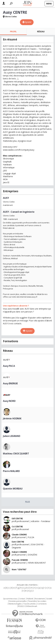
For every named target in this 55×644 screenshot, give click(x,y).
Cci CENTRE (17, 526)
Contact (22, 599)
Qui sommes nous (10, 599)
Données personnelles (18, 601)
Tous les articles (29, 604)
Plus (27, 502)
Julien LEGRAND (12, 436)
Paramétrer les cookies (37, 601)
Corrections (42, 604)
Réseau (41, 31)
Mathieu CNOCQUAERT (16, 454)
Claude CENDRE (19, 535)
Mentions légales (15, 604)
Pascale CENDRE (20, 560)
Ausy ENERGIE (10, 383)
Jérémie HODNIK (12, 418)
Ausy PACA (9, 366)
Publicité (30, 599)
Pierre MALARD (11, 471)
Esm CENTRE (18, 542)
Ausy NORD (9, 401)
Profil (13, 31)
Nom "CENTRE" (19, 569)
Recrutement (40, 599)
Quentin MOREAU (13, 489)
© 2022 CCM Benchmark (28, 606)
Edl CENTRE (17, 518)
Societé (49, 599)
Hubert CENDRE (19, 552)
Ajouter (28, 22)
